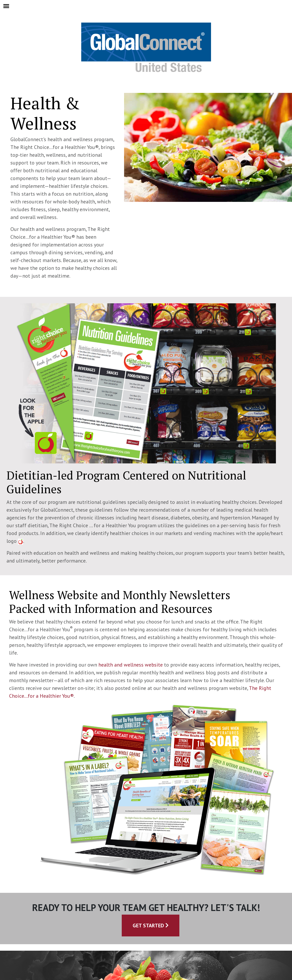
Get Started (151, 926)
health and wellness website (131, 665)
